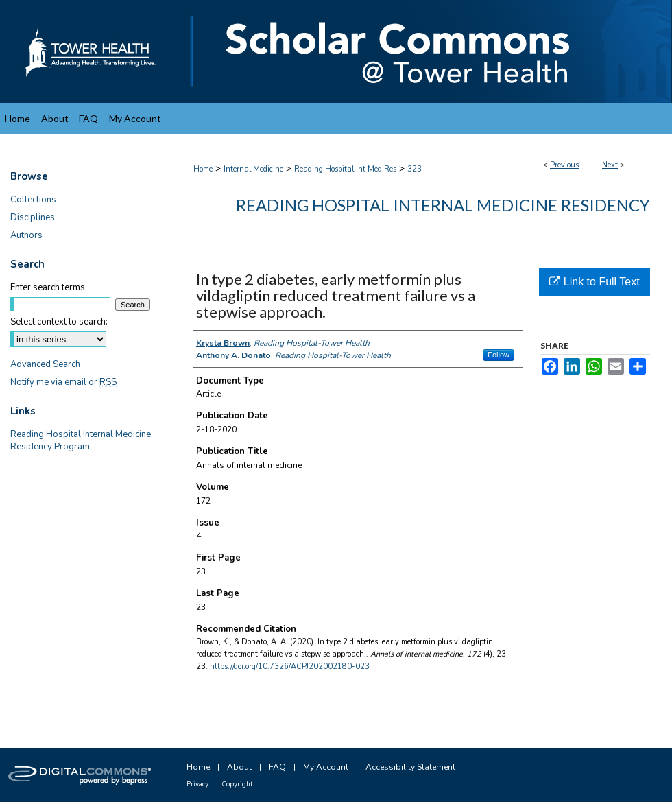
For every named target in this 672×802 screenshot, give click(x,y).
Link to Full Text (594, 282)
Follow (499, 355)
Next (610, 165)
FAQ (277, 767)
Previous (564, 165)
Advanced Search (45, 364)
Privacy (197, 784)
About (239, 767)
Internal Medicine (253, 169)
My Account (326, 767)
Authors (26, 235)
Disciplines (33, 217)
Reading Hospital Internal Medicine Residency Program (81, 440)
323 (415, 169)
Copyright (237, 784)
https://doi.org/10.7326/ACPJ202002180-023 (290, 667)
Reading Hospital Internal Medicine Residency (443, 205)
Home (203, 169)
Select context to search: (59, 322)
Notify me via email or (63, 382)
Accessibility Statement (410, 767)
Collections (33, 200)
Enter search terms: (49, 287)
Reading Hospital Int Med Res (345, 169)
